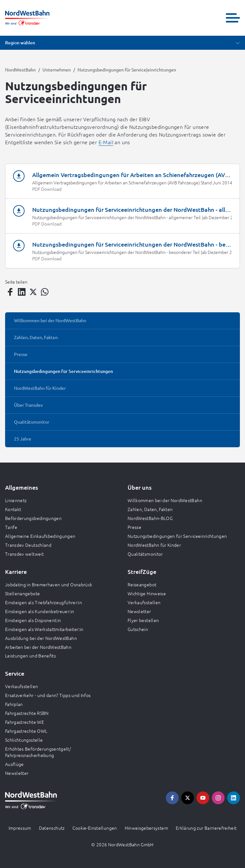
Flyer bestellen (143, 620)
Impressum (20, 828)
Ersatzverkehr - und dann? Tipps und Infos (48, 695)
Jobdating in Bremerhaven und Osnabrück (49, 584)
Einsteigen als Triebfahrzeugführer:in (44, 602)
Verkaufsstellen (144, 602)
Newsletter (139, 611)
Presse (134, 527)
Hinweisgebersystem (146, 828)
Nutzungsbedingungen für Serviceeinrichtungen (177, 536)
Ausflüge (15, 764)
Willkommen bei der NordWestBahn (165, 500)
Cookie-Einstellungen (95, 828)
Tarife (11, 527)
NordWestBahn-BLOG (150, 518)
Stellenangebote (22, 593)
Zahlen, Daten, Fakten (150, 509)
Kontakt (13, 509)
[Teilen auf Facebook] (10, 292)
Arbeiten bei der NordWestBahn (38, 647)
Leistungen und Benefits (30, 656)
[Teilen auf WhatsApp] (45, 292)
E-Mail (106, 142)
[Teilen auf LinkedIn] (22, 292)
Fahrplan (14, 704)
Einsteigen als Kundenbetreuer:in (40, 611)
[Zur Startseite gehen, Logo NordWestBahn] (27, 18)
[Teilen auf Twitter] (33, 292)
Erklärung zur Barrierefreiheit (206, 828)
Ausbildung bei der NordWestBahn (41, 638)
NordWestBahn (20, 70)
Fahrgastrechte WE (25, 722)
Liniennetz (16, 500)
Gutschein (138, 629)
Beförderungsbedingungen (33, 518)
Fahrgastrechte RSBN (27, 713)
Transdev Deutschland (28, 545)
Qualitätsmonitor (145, 554)
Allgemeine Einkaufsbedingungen (40, 536)
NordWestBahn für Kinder (154, 545)
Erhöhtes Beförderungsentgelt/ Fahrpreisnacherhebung (38, 752)
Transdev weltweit (24, 554)
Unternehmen (57, 70)
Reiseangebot (142, 584)
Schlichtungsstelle (24, 740)
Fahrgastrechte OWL (26, 731)
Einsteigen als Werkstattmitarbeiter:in (44, 629)
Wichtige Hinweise (147, 593)
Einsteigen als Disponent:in (33, 620)
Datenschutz (52, 828)
